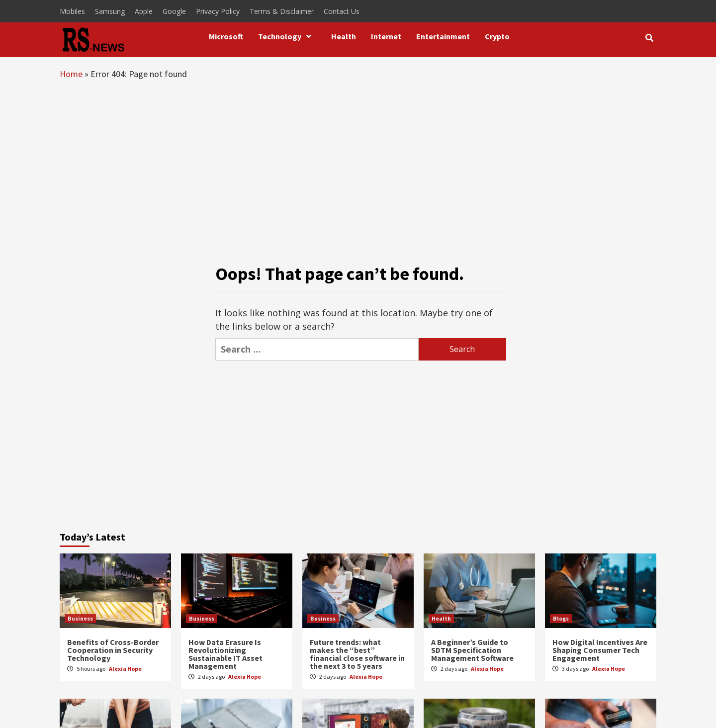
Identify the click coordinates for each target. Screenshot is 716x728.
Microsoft (226, 36)
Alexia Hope (125, 669)
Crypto (497, 36)
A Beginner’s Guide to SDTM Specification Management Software (472, 650)
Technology (287, 36)
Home (71, 74)
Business (80, 618)
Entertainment (443, 36)
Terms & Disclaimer (282, 11)
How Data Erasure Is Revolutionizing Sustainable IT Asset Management (225, 654)
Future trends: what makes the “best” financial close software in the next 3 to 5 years (357, 654)
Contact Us (342, 11)
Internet (386, 36)
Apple (144, 11)
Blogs (561, 618)
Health (344, 36)
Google (174, 11)
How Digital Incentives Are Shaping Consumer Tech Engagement (600, 650)
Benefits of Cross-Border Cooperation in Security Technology (113, 650)
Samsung (110, 11)
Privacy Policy (218, 11)
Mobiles (72, 11)
